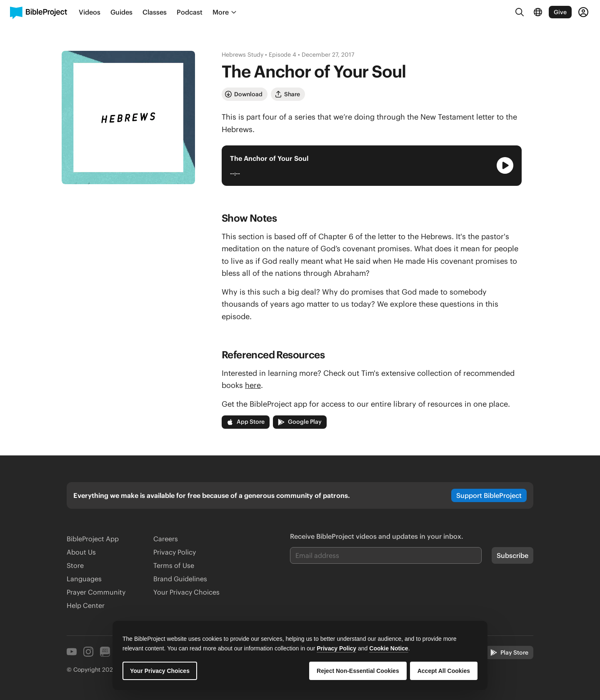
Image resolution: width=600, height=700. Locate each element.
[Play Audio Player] (505, 165)
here (253, 385)
